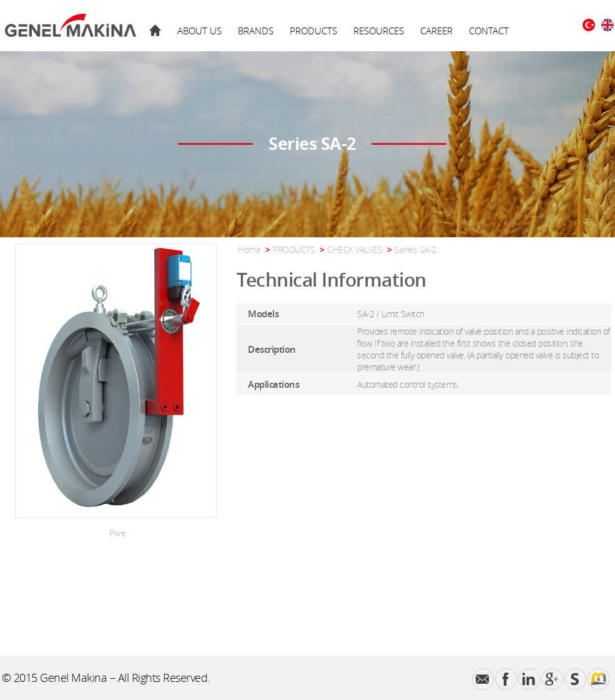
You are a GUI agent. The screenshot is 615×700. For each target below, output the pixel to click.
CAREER (436, 31)
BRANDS (256, 31)
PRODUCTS (313, 31)
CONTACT (489, 31)
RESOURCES (379, 31)
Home (249, 249)
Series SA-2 (416, 249)
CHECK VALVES (355, 249)
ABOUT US (199, 31)
